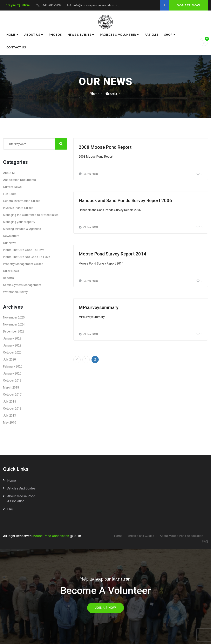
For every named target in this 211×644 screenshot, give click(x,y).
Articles (151, 34)
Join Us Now (105, 608)
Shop (168, 34)
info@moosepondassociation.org (96, 5)
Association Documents (19, 180)
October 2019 (12, 381)
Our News (10, 243)
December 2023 (14, 331)
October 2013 (12, 409)
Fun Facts (10, 194)
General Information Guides (22, 201)
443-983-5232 (52, 5)
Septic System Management (22, 285)
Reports (111, 94)
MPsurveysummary (99, 307)
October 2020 (12, 352)
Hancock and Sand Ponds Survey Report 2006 (125, 201)
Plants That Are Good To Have (24, 250)
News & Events (79, 34)
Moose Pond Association (51, 536)
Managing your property (19, 222)
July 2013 (9, 416)
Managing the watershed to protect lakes (31, 215)
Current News (12, 187)
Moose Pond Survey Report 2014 (113, 254)
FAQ (10, 509)
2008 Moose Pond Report (105, 147)
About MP (10, 173)
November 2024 (14, 324)
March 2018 (11, 388)
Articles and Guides (21, 488)
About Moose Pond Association (21, 499)
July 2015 (9, 402)
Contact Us (16, 47)
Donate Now (188, 5)
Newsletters (11, 236)
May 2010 (10, 423)
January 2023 (12, 338)
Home (11, 34)
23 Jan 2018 (88, 174)
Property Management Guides (23, 264)
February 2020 (13, 366)
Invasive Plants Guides (18, 208)
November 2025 (14, 317)
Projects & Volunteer (118, 34)
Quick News (11, 271)
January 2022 (12, 345)
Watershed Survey (15, 292)
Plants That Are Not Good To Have (27, 257)
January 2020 (12, 374)
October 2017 (12, 395)
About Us (32, 34)
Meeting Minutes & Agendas (22, 229)
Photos (55, 34)
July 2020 (9, 359)
